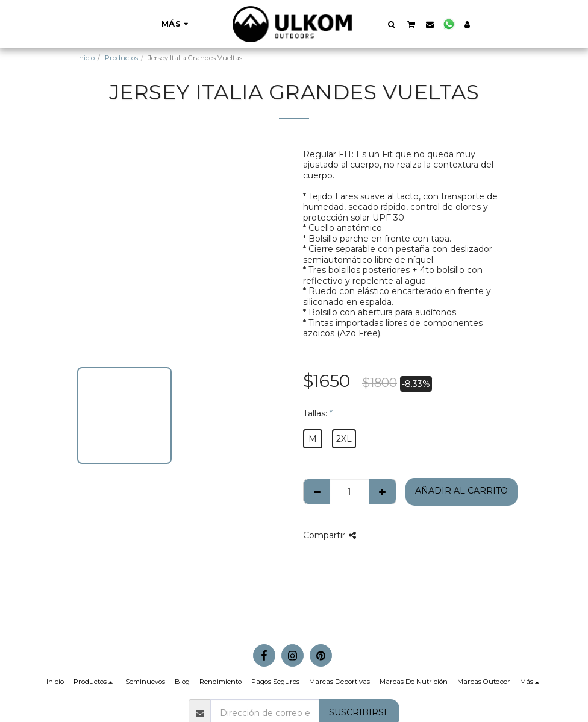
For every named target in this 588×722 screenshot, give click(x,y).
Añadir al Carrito (461, 491)
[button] (392, 24)
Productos (121, 58)
